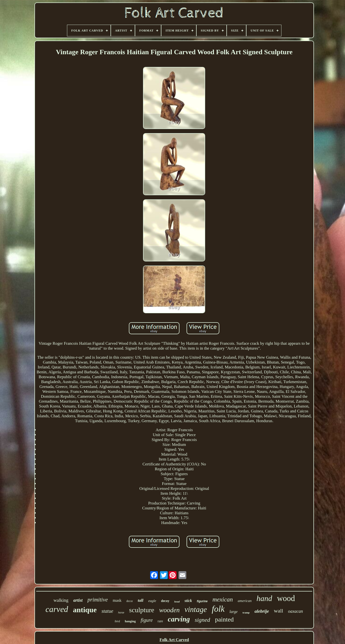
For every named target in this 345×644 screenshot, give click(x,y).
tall (140, 600)
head (177, 601)
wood (286, 598)
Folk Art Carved (174, 640)
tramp (246, 612)
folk (218, 609)
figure (147, 620)
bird (117, 621)
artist (78, 600)
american (245, 601)
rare (160, 621)
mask (117, 600)
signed (203, 620)
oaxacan (295, 611)
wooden (169, 610)
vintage (196, 609)
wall (278, 611)
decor (130, 601)
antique (85, 610)
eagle (152, 601)
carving (179, 619)
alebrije (262, 611)
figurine (202, 601)
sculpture (142, 610)
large (233, 612)
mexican (223, 599)
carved (57, 609)
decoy (165, 601)
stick (188, 601)
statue (107, 611)
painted (224, 619)
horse (121, 613)
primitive (98, 600)
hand (264, 598)
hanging (130, 621)
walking (61, 600)
